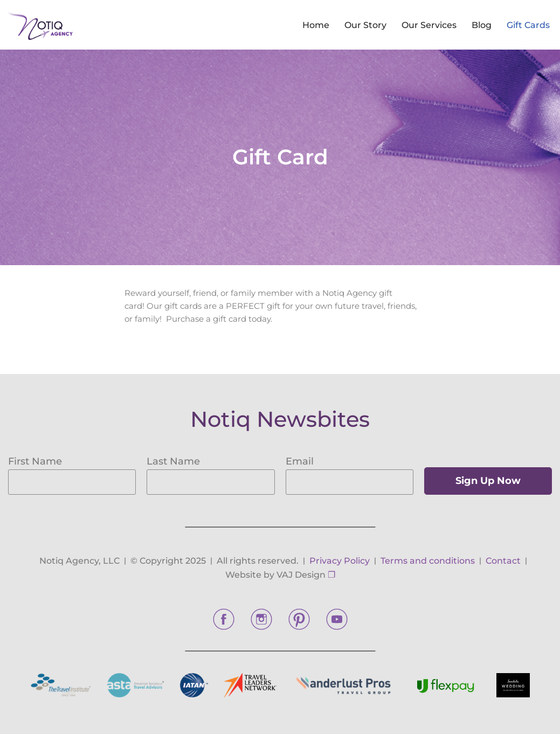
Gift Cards (528, 25)
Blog (482, 25)
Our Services (429, 25)
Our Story (365, 25)
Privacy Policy (340, 561)
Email (300, 461)
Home (316, 25)
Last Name (173, 461)
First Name (35, 461)
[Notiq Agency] (40, 25)
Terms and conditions (428, 561)
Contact (503, 561)
